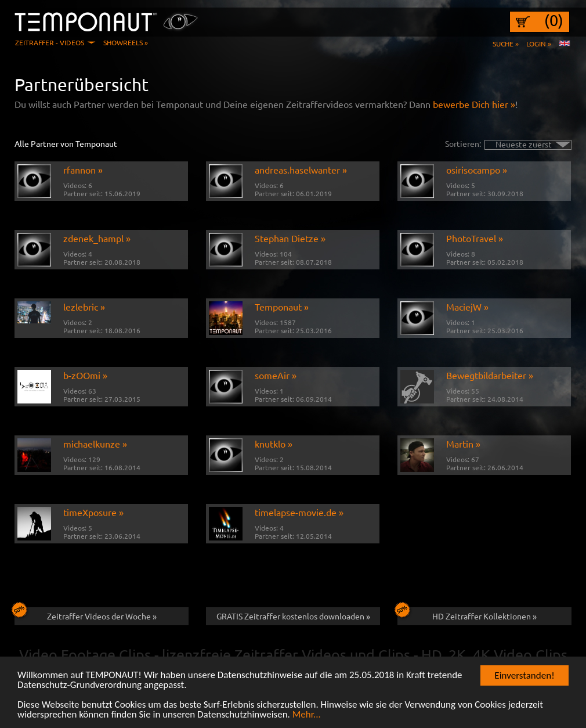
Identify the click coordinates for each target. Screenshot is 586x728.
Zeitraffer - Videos (50, 42)
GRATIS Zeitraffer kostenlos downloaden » (293, 616)
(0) (554, 20)
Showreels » (126, 42)
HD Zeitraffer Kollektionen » (467, 614)
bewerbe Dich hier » (474, 104)
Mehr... (307, 716)
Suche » (506, 44)
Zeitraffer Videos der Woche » (86, 614)
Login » (539, 44)
